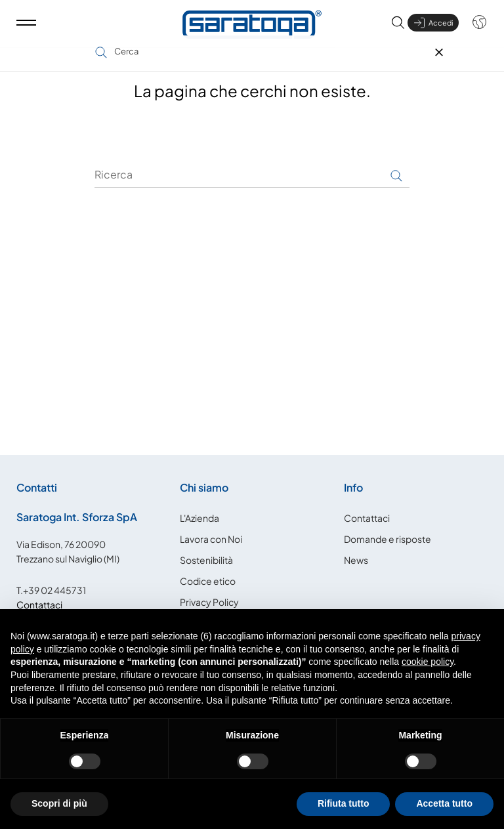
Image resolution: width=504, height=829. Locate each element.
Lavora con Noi (211, 537)
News (356, 558)
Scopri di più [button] (59, 803)
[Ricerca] (252, 173)
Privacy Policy (209, 600)
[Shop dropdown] (473, 28)
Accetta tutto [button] (444, 803)
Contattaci (39, 603)
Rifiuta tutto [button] (344, 803)
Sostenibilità (206, 558)
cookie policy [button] (428, 662)
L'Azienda (199, 516)
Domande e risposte (388, 537)
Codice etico (208, 579)
